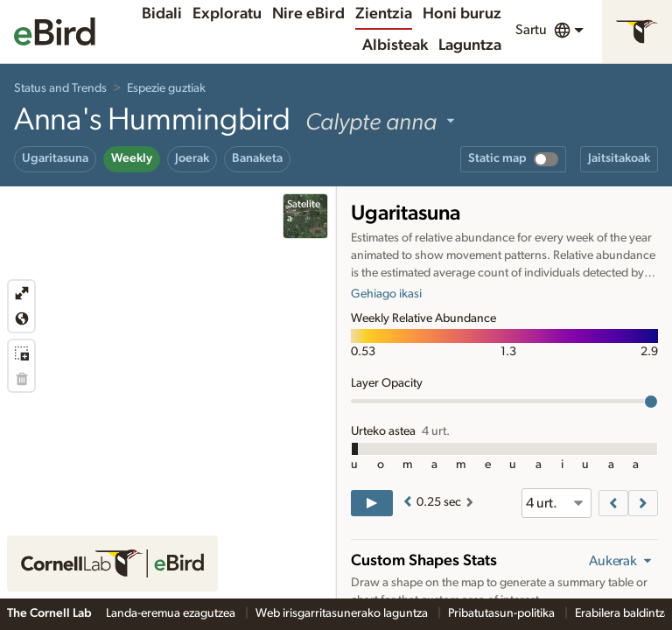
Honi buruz (462, 14)
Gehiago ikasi (386, 294)
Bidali (162, 14)
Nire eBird (308, 14)
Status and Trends (60, 88)
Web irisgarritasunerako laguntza (343, 613)
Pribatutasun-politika (503, 613)
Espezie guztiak (166, 88)
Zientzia (384, 14)
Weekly (132, 158)
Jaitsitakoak (619, 158)
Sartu (531, 30)
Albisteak (395, 45)
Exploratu (227, 14)
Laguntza (470, 45)
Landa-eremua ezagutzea (172, 613)
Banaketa (257, 158)
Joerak (192, 158)
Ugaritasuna (55, 158)
